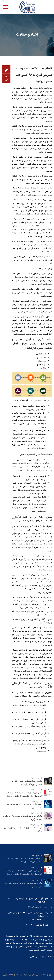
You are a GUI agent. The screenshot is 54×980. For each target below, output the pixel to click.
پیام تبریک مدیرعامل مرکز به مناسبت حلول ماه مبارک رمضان (24, 806)
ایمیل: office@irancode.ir (38, 907)
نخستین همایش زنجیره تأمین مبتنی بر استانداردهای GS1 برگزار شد (27, 783)
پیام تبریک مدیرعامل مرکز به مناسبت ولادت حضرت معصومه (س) (23, 818)
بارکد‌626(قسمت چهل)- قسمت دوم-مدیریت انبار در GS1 (23, 829)
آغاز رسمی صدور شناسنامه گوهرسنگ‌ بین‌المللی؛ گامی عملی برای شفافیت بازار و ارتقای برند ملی (24, 794)
